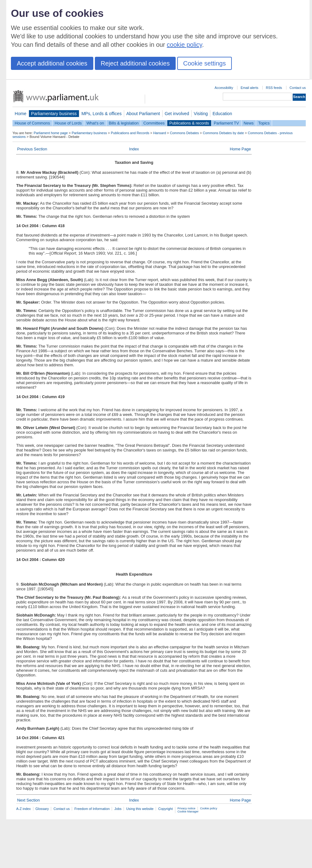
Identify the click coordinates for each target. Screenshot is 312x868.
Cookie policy (209, 808)
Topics (264, 123)
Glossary (42, 809)
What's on (95, 123)
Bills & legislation (124, 123)
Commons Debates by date (223, 133)
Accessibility (224, 88)
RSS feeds (274, 88)
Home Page (240, 149)
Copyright (166, 809)
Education (222, 114)
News (249, 123)
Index (134, 149)
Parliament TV (226, 123)
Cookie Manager (188, 812)
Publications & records (189, 123)
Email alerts (249, 88)
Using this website (140, 809)
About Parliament (143, 114)
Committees (154, 123)
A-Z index (24, 809)
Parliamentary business (54, 114)
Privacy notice (186, 808)
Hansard (160, 133)
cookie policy (185, 45)
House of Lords (68, 123)
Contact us (298, 88)
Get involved (177, 114)
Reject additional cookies (135, 63)
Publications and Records (130, 133)
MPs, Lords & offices (102, 114)
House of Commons (32, 123)
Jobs (118, 809)
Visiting (201, 114)
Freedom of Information (92, 809)
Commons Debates (184, 133)
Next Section (29, 800)
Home (21, 114)
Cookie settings (205, 63)
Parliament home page (51, 133)
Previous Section (32, 149)
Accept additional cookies (52, 63)
